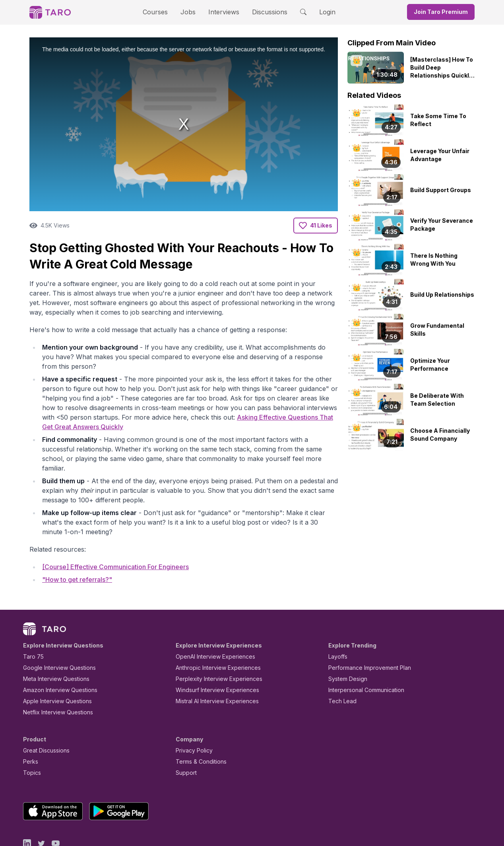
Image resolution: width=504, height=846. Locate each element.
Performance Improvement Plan (364, 633)
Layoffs (337, 622)
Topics (30, 738)
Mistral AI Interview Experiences (213, 666)
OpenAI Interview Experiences (210, 622)
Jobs (190, 12)
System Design (345, 644)
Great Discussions (43, 716)
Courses (162, 12)
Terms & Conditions (198, 727)
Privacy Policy (192, 716)
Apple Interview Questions (53, 666)
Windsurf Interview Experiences (212, 655)
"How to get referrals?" (77, 545)
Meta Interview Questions (52, 644)
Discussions (264, 12)
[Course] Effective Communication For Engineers (115, 531)
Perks (29, 727)
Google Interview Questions (54, 633)
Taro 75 (32, 622)
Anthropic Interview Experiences (213, 633)
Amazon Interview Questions (56, 655)
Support (184, 738)
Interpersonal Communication (362, 655)
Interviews (223, 12)
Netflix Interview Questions (54, 678)
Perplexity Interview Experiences (213, 644)
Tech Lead (340, 666)
